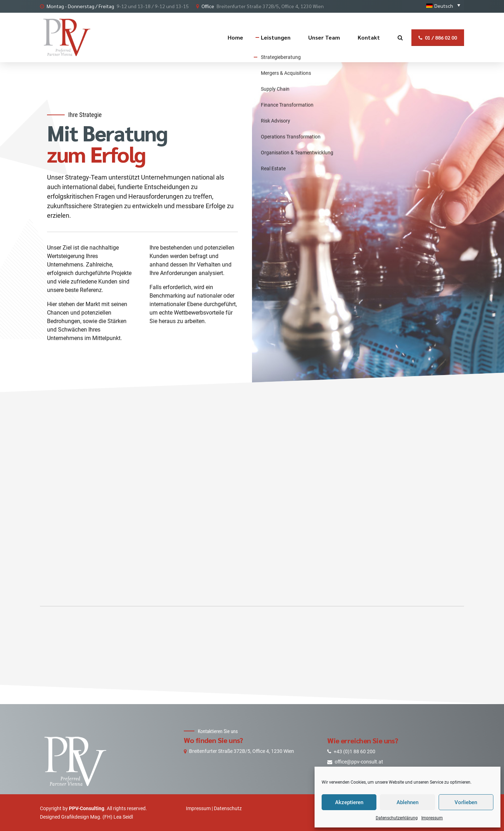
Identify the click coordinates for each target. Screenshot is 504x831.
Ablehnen (408, 802)
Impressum (432, 818)
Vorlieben (466, 802)
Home (235, 37)
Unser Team (324, 37)
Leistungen (276, 37)
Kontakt (369, 37)
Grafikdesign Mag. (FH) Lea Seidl (97, 817)
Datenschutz (228, 808)
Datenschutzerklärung (397, 818)
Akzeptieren (349, 802)
